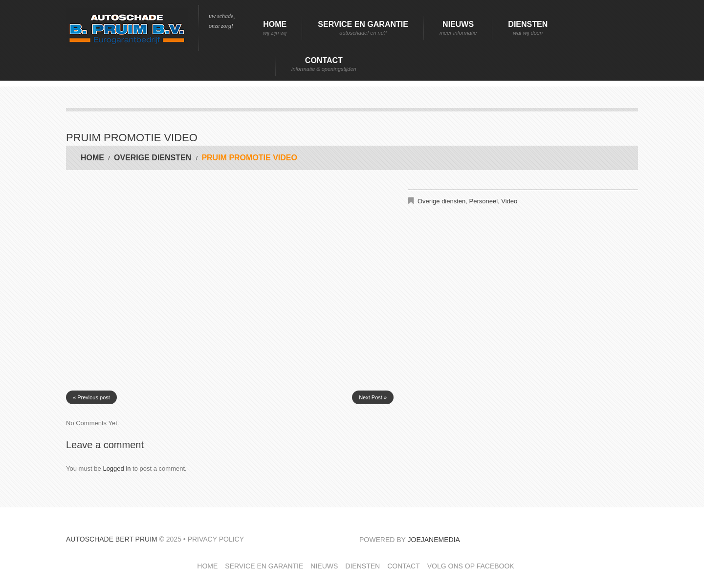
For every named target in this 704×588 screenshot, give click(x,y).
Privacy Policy (216, 539)
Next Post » (373, 397)
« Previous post (91, 397)
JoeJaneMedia (434, 540)
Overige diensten (153, 158)
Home (275, 28)
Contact (324, 64)
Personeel (484, 201)
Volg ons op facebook (471, 566)
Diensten (528, 28)
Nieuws (458, 28)
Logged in (117, 468)
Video (509, 201)
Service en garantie (363, 28)
